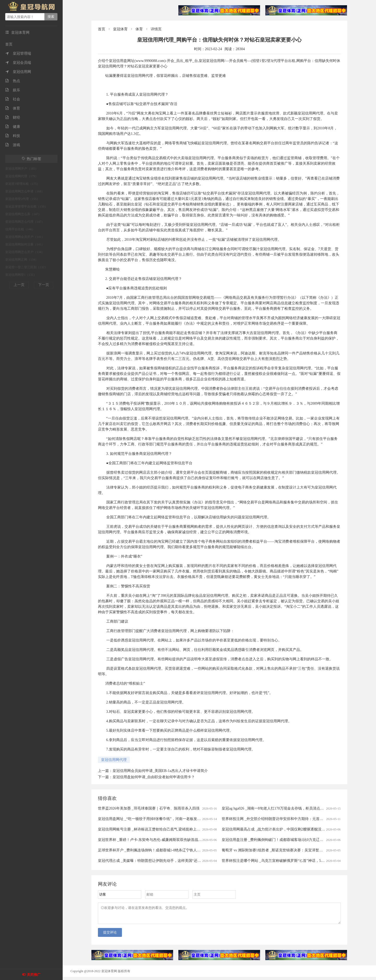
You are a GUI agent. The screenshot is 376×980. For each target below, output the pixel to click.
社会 (13, 99)
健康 (13, 127)
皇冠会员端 (18, 63)
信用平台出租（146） (20, 229)
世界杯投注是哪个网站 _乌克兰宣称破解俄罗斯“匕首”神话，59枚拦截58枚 (281, 861)
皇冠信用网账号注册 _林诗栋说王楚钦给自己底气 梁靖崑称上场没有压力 (156, 829)
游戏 (13, 145)
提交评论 (110, 935)
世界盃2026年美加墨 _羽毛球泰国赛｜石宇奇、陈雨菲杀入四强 (149, 808)
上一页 (19, 285)
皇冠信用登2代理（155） (22, 199)
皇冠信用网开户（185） (22, 169)
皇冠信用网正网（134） (22, 260)
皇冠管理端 (18, 53)
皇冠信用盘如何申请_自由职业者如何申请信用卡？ (154, 777)
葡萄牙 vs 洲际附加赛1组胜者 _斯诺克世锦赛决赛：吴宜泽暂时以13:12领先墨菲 (286, 850)
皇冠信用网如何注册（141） (25, 244)
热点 (13, 81)
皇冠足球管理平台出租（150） (26, 207)
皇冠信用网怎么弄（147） (23, 214)
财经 (13, 118)
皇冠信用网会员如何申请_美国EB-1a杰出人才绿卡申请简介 (160, 771)
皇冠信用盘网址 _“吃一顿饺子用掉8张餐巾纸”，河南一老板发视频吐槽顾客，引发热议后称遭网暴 (177, 819)
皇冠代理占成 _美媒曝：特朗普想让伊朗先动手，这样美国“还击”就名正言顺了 (161, 861)
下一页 (44, 285)
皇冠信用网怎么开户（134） (25, 252)
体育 (13, 108)
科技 (13, 136)
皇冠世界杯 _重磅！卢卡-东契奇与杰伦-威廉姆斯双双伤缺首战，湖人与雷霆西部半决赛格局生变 (175, 840)
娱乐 (13, 90)
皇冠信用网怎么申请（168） (25, 191)
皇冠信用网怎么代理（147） (25, 222)
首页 (9, 44)
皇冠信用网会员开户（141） (25, 237)
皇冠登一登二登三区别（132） (26, 267)
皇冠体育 (120, 29)
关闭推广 (34, 975)
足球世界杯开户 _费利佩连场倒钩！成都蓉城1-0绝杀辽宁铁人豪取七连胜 (157, 850)
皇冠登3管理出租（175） (22, 184)
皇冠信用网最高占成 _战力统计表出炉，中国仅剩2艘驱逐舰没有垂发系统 (281, 829)
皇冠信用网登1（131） (21, 275)
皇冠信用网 (18, 72)
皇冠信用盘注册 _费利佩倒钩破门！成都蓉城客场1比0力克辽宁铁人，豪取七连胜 (287, 840)
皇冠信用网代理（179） (22, 176)
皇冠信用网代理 (114, 760)
